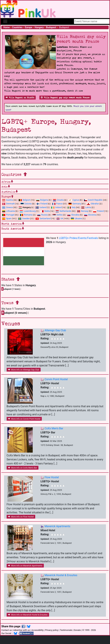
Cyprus (74, 200)
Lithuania (9, 211)
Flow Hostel (52, 477)
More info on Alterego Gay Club (24, 370)
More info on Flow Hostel (21, 517)
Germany (75, 204)
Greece (8, 207)
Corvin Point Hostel (56, 379)
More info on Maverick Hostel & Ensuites (28, 615)
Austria (8, 200)
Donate (77, 630)
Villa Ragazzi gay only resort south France (65, 98)
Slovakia (73, 215)
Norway (83, 211)
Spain (7, 218)
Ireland (57, 207)
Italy (72, 207)
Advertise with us (22, 630)
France (58, 204)
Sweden (24, 218)
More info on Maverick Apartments (25, 566)
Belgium (25, 200)
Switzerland (43, 218)
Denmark (8, 204)
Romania (26, 215)
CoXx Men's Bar (54, 428)
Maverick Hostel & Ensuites (61, 575)
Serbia (58, 215)
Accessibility (37, 630)
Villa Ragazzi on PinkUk (20, 98)
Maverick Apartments (57, 526)
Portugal (8, 215)
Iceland (41, 207)
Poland (98, 211)
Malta (45, 211)
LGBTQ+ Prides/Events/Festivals (78, 238)
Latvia (86, 207)
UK (60, 218)
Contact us (7, 630)
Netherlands (63, 211)
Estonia (26, 204)
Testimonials (66, 630)
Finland (42, 204)
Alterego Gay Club (55, 330)
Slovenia (90, 215)
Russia (42, 215)
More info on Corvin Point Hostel (24, 419)
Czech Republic (93, 200)
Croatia (58, 200)
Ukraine (76, 218)
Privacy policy (52, 630)
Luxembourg (28, 211)
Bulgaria (42, 200)
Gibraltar (93, 204)
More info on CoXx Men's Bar (23, 468)
